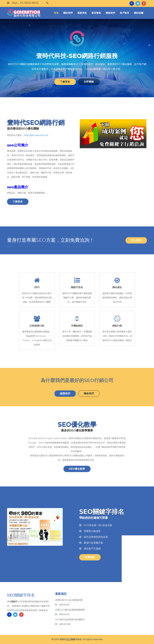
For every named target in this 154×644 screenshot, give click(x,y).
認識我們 (65, 393)
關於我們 (68, 13)
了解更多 (65, 82)
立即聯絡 (89, 82)
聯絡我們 (110, 13)
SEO (14, 610)
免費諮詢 (90, 557)
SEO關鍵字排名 (21, 595)
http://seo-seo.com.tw (36, 135)
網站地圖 (139, 13)
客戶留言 (125, 13)
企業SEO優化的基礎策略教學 (70, 610)
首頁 (57, 13)
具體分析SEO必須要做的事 (69, 600)
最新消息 (82, 13)
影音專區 (96, 13)
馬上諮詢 (136, 240)
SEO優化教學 (77, 469)
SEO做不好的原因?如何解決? (70, 619)
